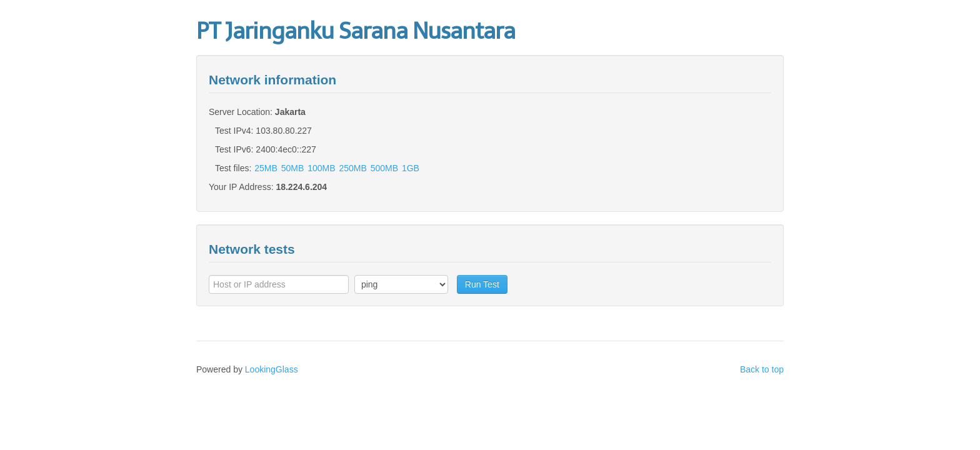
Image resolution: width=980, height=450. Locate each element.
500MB (384, 168)
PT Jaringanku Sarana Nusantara (356, 31)
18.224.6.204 (301, 187)
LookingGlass (272, 369)
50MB (293, 168)
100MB (321, 168)
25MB (266, 168)
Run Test (482, 284)
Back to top (762, 369)
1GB (411, 168)
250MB (352, 168)
